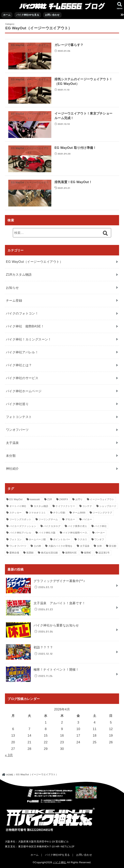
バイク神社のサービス (22, 378)
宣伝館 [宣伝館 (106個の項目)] (113, 546)
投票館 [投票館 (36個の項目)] (30, 553)
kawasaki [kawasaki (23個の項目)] (35, 499)
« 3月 (9, 755)
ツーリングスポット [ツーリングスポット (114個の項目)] (20, 519)
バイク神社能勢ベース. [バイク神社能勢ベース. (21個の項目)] (75, 533)
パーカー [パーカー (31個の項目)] (100, 533)
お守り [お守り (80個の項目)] (79, 499)
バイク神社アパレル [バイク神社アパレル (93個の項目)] (20, 533)
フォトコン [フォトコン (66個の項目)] (16, 539)
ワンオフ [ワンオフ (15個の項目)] (99, 539)
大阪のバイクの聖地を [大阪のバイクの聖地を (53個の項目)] (61, 546)
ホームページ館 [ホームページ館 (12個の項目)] (37, 539)
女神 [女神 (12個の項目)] (99, 546)
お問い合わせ (52, 15)
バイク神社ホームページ (24, 391)
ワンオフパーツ (17, 430)
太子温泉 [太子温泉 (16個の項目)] (85, 546)
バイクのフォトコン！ (22, 313)
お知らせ (12, 288)
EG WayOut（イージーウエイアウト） (34, 262)
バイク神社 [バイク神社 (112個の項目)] (101, 526)
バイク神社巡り (17, 404)
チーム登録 (14, 300)
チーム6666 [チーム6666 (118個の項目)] (79, 513)
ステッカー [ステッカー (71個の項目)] (16, 513)
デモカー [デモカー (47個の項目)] (70, 519)
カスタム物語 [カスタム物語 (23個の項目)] (41, 506)
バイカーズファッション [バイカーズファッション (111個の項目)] (23, 526)
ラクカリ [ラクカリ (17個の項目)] (82, 539)
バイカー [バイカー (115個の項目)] (87, 519)
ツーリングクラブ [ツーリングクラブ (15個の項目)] (102, 513)
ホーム (7, 15)
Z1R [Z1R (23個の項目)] (50, 499)
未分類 (11, 456)
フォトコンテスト (19, 417)
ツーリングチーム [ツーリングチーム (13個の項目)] (48, 519)
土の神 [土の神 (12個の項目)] (37, 546)
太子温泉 (12, 443)
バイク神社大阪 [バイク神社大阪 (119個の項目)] (47, 533)
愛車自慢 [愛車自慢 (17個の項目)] (14, 553)
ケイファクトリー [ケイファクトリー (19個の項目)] (65, 506)
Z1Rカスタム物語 (19, 274)
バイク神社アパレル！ (22, 352)
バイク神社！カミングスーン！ (29, 339)
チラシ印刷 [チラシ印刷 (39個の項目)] (59, 513)
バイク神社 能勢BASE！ (25, 326)
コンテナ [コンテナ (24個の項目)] (87, 506)
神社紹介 (12, 468)
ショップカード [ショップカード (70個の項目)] (108, 506)
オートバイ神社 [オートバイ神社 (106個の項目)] (18, 506)
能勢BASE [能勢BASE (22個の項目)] (71, 553)
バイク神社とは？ (19, 365)
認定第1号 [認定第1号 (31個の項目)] (104, 553)
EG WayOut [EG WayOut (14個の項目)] (16, 499)
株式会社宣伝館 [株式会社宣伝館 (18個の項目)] (50, 553)
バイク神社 (60, 862)
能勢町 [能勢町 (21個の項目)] (88, 553)
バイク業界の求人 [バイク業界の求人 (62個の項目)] (77, 526)
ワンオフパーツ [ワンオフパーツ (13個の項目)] (18, 546)
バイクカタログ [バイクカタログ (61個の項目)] (52, 526)
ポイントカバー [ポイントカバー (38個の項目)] (62, 539)
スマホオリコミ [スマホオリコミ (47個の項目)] (37, 513)
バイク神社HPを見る (28, 15)
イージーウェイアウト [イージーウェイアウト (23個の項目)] (102, 499)
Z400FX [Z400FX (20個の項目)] (64, 499)
